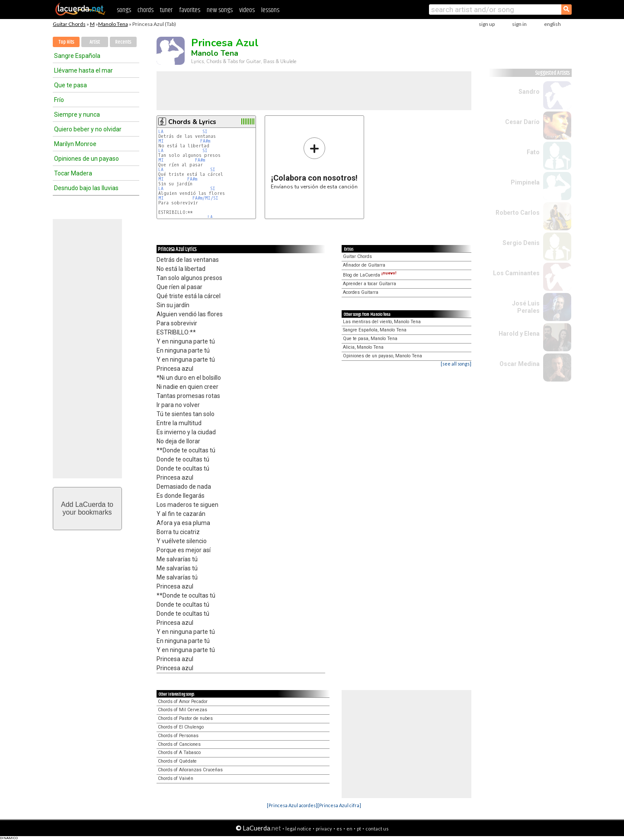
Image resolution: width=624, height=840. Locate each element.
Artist (95, 42)
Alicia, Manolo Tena (363, 347)
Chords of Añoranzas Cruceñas (190, 770)
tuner (166, 10)
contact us (377, 829)
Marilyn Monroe (75, 144)
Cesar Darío (522, 122)
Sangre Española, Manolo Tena (375, 330)
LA (161, 132)
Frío (59, 100)
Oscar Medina (520, 364)
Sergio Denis (521, 243)
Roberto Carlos (518, 213)
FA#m (205, 141)
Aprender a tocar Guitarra (370, 284)
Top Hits (66, 42)
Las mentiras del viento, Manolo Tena (382, 322)
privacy (324, 829)
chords (146, 10)
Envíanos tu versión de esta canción (314, 163)
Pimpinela (525, 182)
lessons (270, 10)
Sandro (529, 92)
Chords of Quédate (177, 761)
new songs (220, 10)
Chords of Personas (178, 736)
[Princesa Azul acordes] (292, 805)
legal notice (298, 829)
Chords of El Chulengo (181, 727)
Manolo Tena (113, 24)
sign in (519, 24)
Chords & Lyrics (192, 122)
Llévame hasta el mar (83, 70)
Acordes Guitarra (361, 292)
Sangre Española (77, 56)
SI (205, 132)
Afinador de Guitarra (364, 265)
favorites (190, 10)
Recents (123, 42)
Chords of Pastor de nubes (185, 718)
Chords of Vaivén (176, 778)
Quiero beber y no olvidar (88, 129)
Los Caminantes (516, 273)
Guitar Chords (69, 24)
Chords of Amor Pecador (183, 702)
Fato (533, 152)
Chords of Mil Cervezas (182, 710)
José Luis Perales (526, 307)
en (349, 829)
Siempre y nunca (77, 115)
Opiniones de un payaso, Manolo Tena (382, 356)
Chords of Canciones (179, 744)
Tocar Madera (73, 173)
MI (161, 141)
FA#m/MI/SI (205, 198)
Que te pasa (70, 85)
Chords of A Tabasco (179, 752)
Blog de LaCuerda (370, 275)
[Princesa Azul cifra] (339, 805)
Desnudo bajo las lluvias (86, 188)
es (339, 829)
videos (247, 10)
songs (124, 10)
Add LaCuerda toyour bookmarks (87, 508)
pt (359, 829)
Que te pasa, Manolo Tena (370, 339)
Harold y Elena (519, 334)
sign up (487, 24)
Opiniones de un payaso (86, 159)
